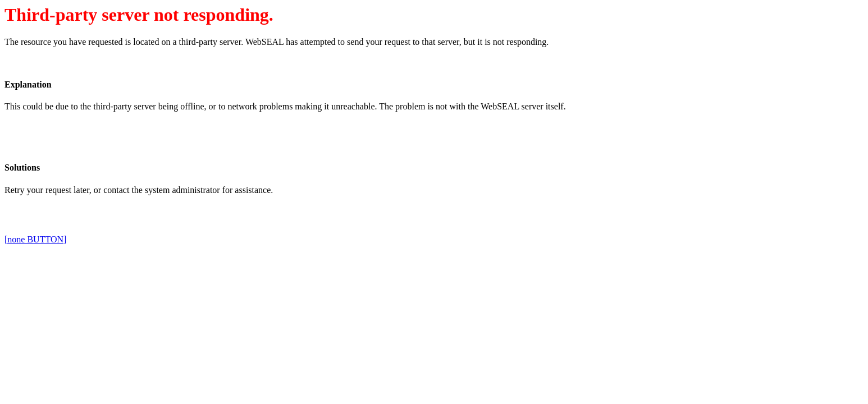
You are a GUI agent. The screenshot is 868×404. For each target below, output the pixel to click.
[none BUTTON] (35, 239)
